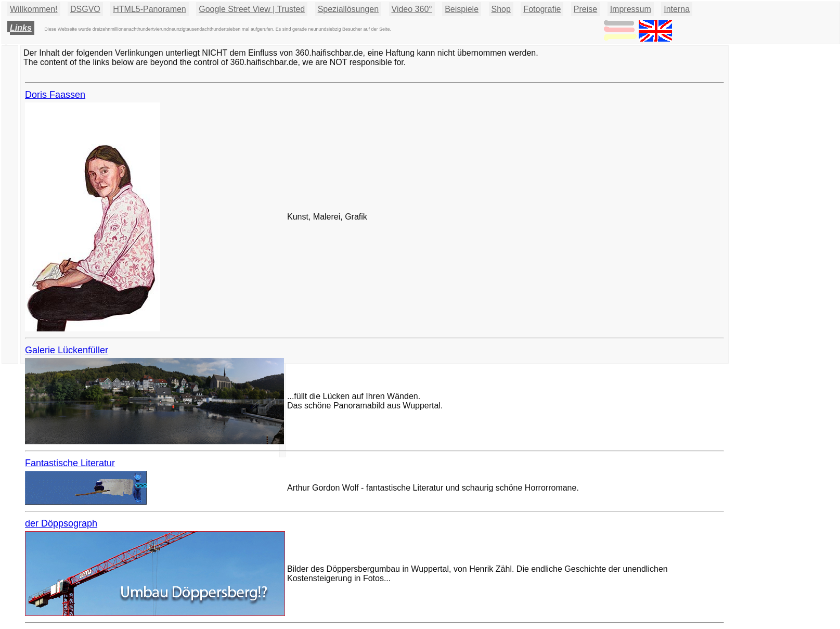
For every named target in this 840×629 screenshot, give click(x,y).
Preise (585, 9)
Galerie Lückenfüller (67, 350)
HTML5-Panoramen (150, 9)
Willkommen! (34, 9)
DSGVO (85, 9)
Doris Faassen (55, 95)
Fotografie (542, 9)
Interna (677, 9)
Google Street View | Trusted (252, 9)
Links (21, 28)
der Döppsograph (61, 523)
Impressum (631, 9)
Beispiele (462, 9)
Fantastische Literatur (70, 463)
